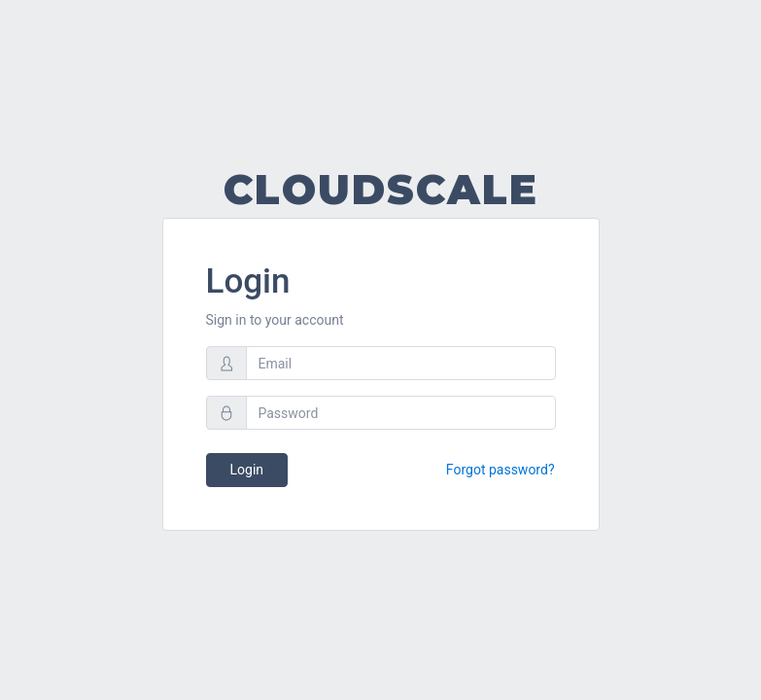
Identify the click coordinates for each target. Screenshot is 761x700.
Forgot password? (501, 470)
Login (247, 470)
